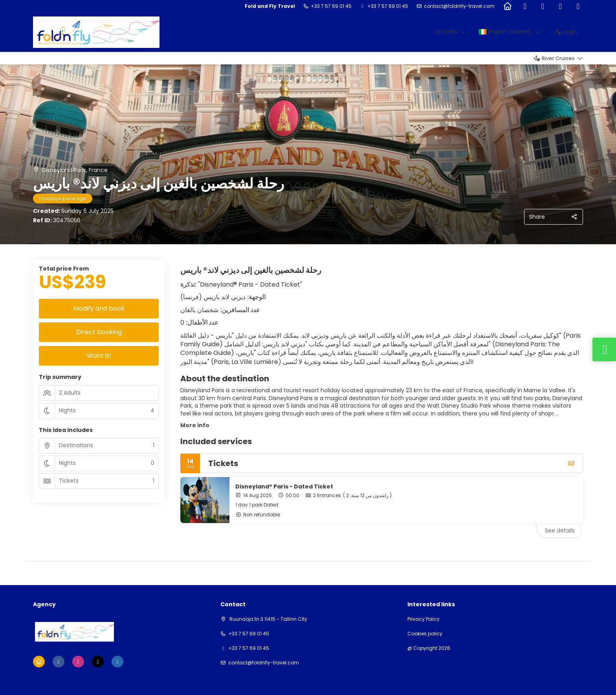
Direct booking (99, 332)
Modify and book (99, 308)
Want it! (99, 356)
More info (195, 425)
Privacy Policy (423, 619)
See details (560, 530)
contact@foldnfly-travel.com (459, 6)
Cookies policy (425, 634)
